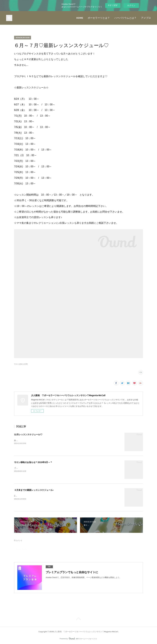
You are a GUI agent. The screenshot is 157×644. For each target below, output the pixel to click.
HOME (80, 18)
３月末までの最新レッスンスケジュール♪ (34, 490)
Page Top (78, 619)
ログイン (131, 5)
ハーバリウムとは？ (125, 18)
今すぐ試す (113, 5)
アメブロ (146, 18)
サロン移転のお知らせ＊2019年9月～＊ (33, 462)
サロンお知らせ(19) (21, 364)
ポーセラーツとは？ (99, 18)
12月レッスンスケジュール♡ (28, 434)
